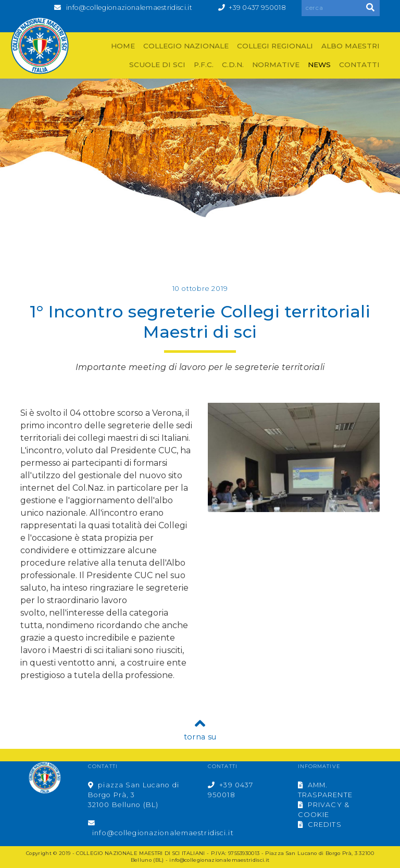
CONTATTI (359, 65)
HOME (123, 46)
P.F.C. (204, 65)
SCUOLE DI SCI (157, 65)
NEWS (319, 65)
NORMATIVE (276, 65)
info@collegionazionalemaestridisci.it (129, 8)
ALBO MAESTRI (351, 46)
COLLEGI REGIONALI (275, 46)
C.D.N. (233, 65)
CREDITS (320, 825)
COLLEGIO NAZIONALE (186, 46)
